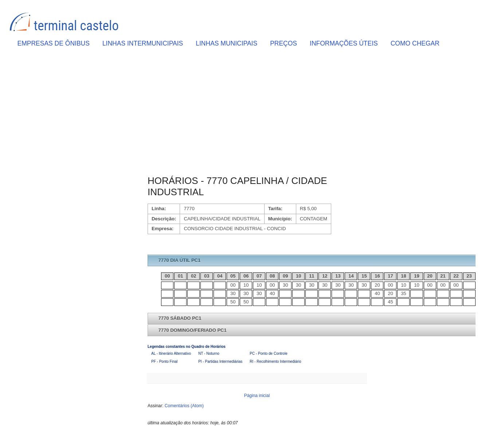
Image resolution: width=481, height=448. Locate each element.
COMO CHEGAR (415, 43)
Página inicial (257, 396)
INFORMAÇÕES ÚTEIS (344, 43)
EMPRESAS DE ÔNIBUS (54, 43)
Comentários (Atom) (184, 406)
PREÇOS (283, 43)
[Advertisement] (257, 113)
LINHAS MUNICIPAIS (226, 43)
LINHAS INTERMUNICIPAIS (143, 43)
